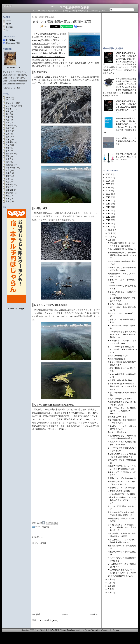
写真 (8, 123)
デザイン (9, 109)
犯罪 (8, 162)
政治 (8, 145)
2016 (108, 207)
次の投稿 (36, 614)
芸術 (8, 179)
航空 (8, 176)
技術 (8, 140)
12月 (110, 230)
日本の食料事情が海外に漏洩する (122, 249)
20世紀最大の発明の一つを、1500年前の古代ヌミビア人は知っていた (122, 500)
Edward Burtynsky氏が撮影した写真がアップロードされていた (49, 40)
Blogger (21, 308)
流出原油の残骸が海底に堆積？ (121, 380)
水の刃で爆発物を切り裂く (119, 356)
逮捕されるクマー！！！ (118, 417)
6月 (110, 586)
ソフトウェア (11, 106)
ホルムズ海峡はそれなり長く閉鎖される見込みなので (126, 141)
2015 (108, 210)
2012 (108, 220)
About (8, 24)
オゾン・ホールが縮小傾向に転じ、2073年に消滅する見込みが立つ (122, 349)
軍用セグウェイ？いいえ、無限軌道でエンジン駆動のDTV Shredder (122, 411)
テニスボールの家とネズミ (119, 304)
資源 (8, 196)
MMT (8, 97)
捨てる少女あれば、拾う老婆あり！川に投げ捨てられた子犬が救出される (122, 527)
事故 (8, 114)
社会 (8, 170)
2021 (108, 191)
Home (9, 21)
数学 (8, 148)
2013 (108, 217)
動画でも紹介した (83, 63)
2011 (108, 224)
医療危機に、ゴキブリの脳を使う (122, 488)
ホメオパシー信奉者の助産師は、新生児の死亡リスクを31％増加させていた (122, 386)
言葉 (8, 187)
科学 (8, 173)
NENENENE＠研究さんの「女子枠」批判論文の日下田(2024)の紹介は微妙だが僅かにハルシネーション (126, 107)
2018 (108, 201)
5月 (110, 589)
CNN (87, 419)
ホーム (65, 614)
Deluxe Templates (92, 630)
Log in (9, 30)
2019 (108, 197)
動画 (8, 128)
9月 (110, 240)
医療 (8, 131)
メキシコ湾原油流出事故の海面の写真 (62, 22)
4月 (110, 592)
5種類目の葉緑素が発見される (120, 576)
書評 (8, 151)
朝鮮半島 (9, 154)
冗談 (8, 120)
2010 (108, 227)
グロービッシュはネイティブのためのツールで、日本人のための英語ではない (122, 334)
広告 (8, 134)
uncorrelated (13, 67)
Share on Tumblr (44, 523)
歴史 (8, 156)
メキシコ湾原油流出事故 (45, 34)
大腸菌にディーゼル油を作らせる (122, 478)
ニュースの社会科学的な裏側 (70, 7)
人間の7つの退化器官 (117, 359)
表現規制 (9, 184)
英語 (8, 182)
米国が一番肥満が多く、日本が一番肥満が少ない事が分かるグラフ (122, 255)
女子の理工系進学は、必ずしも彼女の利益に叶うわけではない (126, 157)
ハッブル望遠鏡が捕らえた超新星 (122, 494)
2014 (108, 214)
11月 (110, 233)
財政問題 (9, 193)
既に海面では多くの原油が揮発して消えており (76, 413)
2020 (108, 194)
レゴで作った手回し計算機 (119, 491)
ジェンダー (10, 103)
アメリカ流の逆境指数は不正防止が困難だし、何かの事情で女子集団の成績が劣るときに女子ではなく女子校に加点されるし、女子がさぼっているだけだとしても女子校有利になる (120, 87)
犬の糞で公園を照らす (117, 432)
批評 (8, 137)
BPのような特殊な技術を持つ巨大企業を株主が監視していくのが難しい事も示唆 (49, 57)
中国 (8, 111)
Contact (9, 27)
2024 (108, 181)
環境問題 (9, 165)
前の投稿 (93, 614)
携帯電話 (9, 142)
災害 (8, 159)
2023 (108, 184)
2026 (108, 174)
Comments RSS (13, 43)
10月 (110, 237)
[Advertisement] (67, 497)
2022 (108, 187)
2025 (108, 178)
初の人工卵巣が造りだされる (120, 399)
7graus (116, 630)
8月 (110, 579)
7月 (110, 583)
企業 (8, 117)
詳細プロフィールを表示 (11, 88)
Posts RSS (11, 40)
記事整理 (9, 190)
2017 (108, 204)
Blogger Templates (68, 630)
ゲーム (9, 100)
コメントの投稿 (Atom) (48, 620)
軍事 (8, 199)
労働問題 (9, 125)
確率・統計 (10, 168)
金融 (8, 201)
